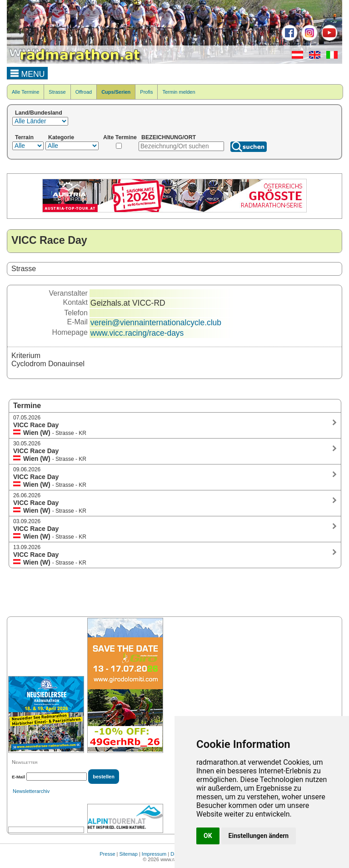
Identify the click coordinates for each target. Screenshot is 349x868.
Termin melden (179, 92)
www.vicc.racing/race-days (137, 333)
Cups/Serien (116, 92)
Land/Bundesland (39, 113)
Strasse (57, 92)
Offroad (84, 92)
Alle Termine (25, 92)
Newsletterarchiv (31, 791)
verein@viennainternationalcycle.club (156, 323)
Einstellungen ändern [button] (259, 836)
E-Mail (18, 777)
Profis (146, 92)
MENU (27, 73)
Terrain (24, 137)
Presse (107, 854)
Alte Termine (120, 137)
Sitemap (129, 854)
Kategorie (61, 137)
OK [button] (208, 836)
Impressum (154, 854)
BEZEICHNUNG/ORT (169, 137)
